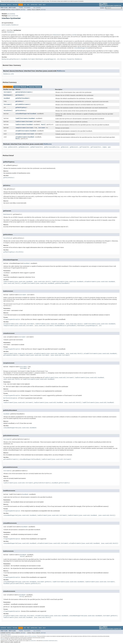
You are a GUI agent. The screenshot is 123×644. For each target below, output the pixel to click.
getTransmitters (96, 147)
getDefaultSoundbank (22, 98)
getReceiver (65, 147)
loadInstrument (20, 122)
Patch (43, 125)
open (109, 147)
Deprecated (34, 5)
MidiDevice (15, 25)
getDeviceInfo (13, 147)
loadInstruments (21, 125)
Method (23, 10)
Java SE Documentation (32, 636)
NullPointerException (10, 398)
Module (9, 5)
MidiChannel (7, 95)
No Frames (27, 8)
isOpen (104, 147)
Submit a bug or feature (6, 635)
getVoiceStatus (20, 111)
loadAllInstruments (22, 118)
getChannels (19, 95)
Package (15, 5)
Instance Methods (20, 87)
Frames (21, 8)
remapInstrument (21, 128)
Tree (28, 5)
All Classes (37, 8)
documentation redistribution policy (50, 641)
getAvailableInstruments (23, 92)
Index (40, 5)
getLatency (19, 101)
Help (44, 5)
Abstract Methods (35, 87)
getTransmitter (84, 147)
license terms (33, 641)
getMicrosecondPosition (52, 147)
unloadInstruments (21, 137)
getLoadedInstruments (22, 104)
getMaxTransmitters (37, 147)
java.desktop (11, 14)
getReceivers (74, 147)
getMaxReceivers (24, 147)
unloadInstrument (21, 134)
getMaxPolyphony (21, 108)
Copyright (3, 639)
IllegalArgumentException (12, 319)
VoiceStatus (7, 111)
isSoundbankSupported (22, 114)
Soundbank (7, 98)
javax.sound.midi (13, 16)
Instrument (7, 92)
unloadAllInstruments (22, 131)
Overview (3, 5)
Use (25, 5)
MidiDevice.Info (9, 74)
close (5, 147)
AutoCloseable (6, 25)
